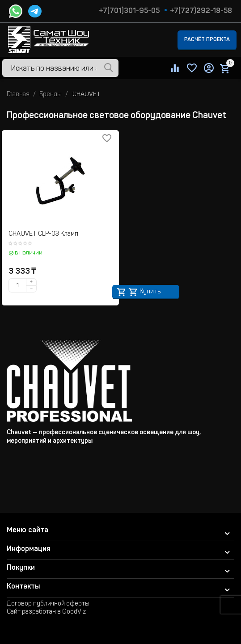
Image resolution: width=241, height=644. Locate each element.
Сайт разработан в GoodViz (46, 612)
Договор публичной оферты (48, 604)
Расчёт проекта (207, 40)
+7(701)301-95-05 (129, 11)
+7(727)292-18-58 (201, 11)
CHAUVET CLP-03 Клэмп (43, 234)
